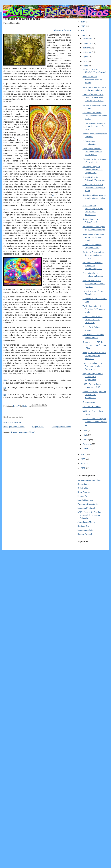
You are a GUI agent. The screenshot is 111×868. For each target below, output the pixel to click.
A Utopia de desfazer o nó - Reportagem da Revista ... (94, 356)
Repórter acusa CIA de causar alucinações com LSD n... (94, 345)
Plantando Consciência (88, 504)
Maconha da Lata (85, 530)
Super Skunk (83, 484)
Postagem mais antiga (62, 427)
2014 (83, 22)
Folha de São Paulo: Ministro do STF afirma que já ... (94, 284)
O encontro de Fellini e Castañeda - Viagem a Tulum (94, 188)
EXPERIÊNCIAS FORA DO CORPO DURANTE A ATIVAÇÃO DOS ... (94, 98)
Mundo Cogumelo (85, 500)
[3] (53, 195)
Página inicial (38, 427)
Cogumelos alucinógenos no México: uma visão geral (94, 126)
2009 (83, 459)
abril (85, 435)
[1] (14, 91)
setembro (88, 52)
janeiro (86, 449)
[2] (15, 137)
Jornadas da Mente (86, 522)
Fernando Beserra (63, 30)
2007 (83, 468)
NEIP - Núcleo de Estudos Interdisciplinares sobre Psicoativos (89, 515)
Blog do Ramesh (85, 534)
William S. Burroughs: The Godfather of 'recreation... (94, 395)
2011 (83, 35)
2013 (83, 26)
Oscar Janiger (89, 402)
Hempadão (82, 496)
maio (86, 431)
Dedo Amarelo (84, 492)
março (86, 440)
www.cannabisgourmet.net (89, 480)
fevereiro (87, 444)
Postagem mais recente (14, 427)
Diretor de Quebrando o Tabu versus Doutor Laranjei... (93, 255)
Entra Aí (17, 406)
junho (86, 66)
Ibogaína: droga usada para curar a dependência (92, 377)
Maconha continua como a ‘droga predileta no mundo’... (94, 237)
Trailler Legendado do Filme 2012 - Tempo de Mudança (94, 309)
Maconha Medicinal (86, 508)
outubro (87, 48)
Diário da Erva (84, 526)
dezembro (88, 39)
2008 (83, 464)
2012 (83, 31)
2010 (83, 455)
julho (85, 61)
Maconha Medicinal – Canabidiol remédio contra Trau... (92, 152)
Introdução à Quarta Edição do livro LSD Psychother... (92, 170)
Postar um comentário (13, 422)
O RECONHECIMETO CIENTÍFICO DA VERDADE (92, 320)
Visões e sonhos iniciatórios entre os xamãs (92, 80)
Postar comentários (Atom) (23, 432)
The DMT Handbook (91, 407)
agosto (86, 57)
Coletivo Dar (83, 488)
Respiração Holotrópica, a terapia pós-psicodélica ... (94, 198)
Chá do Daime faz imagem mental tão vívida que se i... (95, 422)
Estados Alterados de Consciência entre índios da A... (95, 116)
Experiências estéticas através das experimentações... (92, 266)
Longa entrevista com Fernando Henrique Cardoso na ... (92, 366)
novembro (88, 43)
